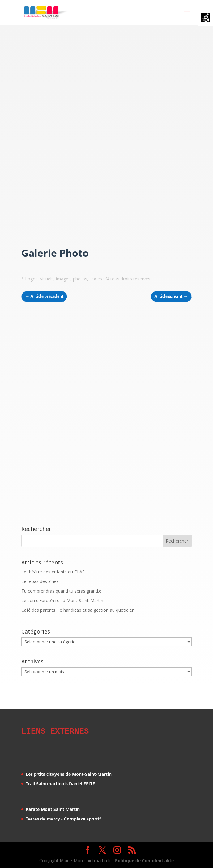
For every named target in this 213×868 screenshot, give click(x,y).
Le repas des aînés (40, 581)
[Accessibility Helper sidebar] (206, 18)
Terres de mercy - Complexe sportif (63, 818)
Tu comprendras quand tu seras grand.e (61, 591)
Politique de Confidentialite (144, 860)
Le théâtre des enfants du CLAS (53, 572)
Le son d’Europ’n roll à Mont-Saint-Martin (62, 600)
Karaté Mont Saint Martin (53, 808)
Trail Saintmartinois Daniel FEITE (60, 783)
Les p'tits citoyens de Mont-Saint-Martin (69, 773)
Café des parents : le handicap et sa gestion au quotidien (78, 610)
